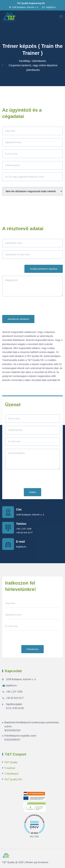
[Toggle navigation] (61, 17)
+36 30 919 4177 (24, 533)
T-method (10, 768)
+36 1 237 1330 (24, 529)
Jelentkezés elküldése (18, 319)
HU (32, 837)
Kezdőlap (25, 61)
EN (37, 837)
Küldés (32, 492)
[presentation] (25, 306)
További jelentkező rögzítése (44, 269)
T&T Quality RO (13, 779)
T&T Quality (11, 762)
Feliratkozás (33, 649)
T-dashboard (11, 774)
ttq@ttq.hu (49, 7)
